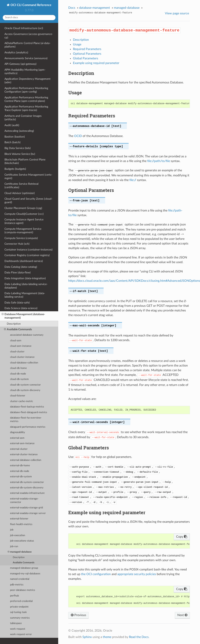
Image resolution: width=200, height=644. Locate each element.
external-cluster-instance (24, 455)
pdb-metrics (17, 585)
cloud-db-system (19, 379)
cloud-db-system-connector (25, 385)
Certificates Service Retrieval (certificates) (21, 186)
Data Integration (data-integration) (25, 278)
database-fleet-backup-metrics (27, 407)
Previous (78, 615)
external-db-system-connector (27, 482)
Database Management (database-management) (23, 316)
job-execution (18, 535)
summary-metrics (20, 618)
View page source (177, 13)
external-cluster (19, 449)
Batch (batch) (13, 142)
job (12, 530)
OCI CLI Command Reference (31, 5)
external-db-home (20, 466)
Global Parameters (86, 58)
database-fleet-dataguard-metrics (29, 412)
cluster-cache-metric (22, 401)
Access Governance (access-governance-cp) (29, 36)
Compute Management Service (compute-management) (23, 231)
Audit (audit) (12, 125)
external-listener (19, 519)
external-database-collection (26, 460)
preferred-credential (21, 601)
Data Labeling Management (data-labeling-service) (25, 295)
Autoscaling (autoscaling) (19, 131)
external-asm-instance (22, 443)
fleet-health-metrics (21, 524)
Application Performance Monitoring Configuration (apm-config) (26, 90)
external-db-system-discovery (27, 488)
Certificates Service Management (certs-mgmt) (28, 176)
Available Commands (18, 329)
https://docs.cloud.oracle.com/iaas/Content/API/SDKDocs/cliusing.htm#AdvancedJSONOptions (134, 281)
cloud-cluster (17, 352)
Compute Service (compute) (21, 238)
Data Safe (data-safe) (17, 303)
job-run (14, 546)
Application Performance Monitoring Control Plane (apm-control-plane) (26, 99)
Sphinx (87, 637)
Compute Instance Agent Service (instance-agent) (24, 221)
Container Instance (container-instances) (29, 250)
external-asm (17, 438)
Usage (77, 44)
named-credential (20, 579)
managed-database (20, 552)
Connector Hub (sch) (17, 244)
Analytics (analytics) (16, 52)
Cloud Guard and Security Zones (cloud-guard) (28, 201)
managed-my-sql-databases (25, 574)
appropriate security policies (137, 574)
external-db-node (20, 471)
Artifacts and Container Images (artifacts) (23, 118)
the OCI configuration (96, 574)
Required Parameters (87, 49)
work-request (18, 629)
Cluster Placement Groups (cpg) (23, 208)
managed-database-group (24, 568)
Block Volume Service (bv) (20, 154)
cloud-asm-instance (21, 346)
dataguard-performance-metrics (28, 427)
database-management (95, 8)
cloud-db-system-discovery (25, 390)
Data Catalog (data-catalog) (21, 267)
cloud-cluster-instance (22, 357)
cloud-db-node (18, 374)
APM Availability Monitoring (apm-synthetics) (25, 72)
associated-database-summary (27, 335)
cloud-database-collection (24, 363)
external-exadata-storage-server (28, 513)
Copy (182, 537)
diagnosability (18, 432)
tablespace (16, 623)
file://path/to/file (159, 161)
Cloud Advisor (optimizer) (20, 193)
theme (107, 637)
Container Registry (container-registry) (27, 255)
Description (14, 324)
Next (182, 615)
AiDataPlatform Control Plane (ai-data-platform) (27, 45)
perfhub (14, 596)
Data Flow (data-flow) (18, 273)
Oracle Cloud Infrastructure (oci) (24, 28)
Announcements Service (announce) (26, 58)
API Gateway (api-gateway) (20, 64)
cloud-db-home (18, 368)
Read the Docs (139, 637)
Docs (72, 8)
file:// (133, 180)
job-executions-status (22, 541)
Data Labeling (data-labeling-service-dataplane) (26, 286)
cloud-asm (16, 341)
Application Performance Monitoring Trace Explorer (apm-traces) (26, 108)
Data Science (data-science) (21, 308)
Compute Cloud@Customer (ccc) (24, 214)
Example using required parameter (96, 63)
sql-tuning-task (18, 612)
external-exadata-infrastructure (27, 493)
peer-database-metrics (23, 590)
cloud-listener (18, 396)
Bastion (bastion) (15, 137)
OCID (78, 136)
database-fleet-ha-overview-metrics (26, 420)
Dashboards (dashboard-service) (24, 261)
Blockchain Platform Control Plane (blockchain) (25, 161)
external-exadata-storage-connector (24, 501)
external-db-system (21, 477)
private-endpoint (19, 607)
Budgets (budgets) (15, 169)
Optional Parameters (87, 54)
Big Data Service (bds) (18, 148)
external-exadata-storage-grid (26, 508)
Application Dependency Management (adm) (27, 81)
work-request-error (21, 634)
